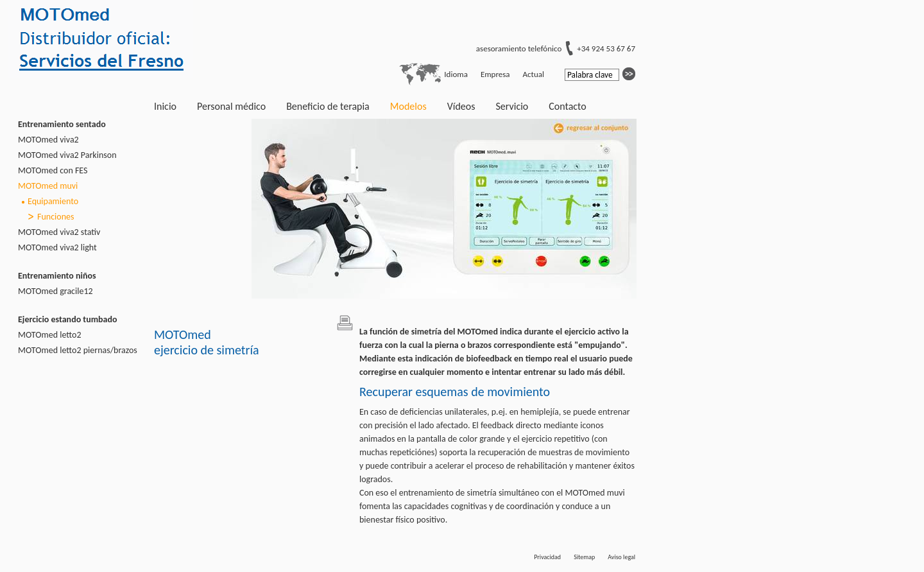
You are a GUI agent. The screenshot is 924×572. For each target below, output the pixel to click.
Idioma (456, 74)
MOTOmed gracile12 (56, 291)
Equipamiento (53, 201)
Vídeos (461, 106)
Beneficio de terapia (328, 106)
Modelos (408, 106)
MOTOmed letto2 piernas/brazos (78, 350)
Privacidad (547, 557)
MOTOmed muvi (48, 186)
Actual (534, 74)
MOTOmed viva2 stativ (59, 232)
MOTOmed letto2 (50, 335)
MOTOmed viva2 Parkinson (67, 155)
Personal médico (231, 106)
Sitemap (584, 557)
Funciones (56, 217)
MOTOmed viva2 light (57, 247)
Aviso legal (621, 557)
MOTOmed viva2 (48, 140)
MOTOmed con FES (53, 170)
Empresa (495, 74)
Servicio (512, 106)
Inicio (165, 106)
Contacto (567, 106)
